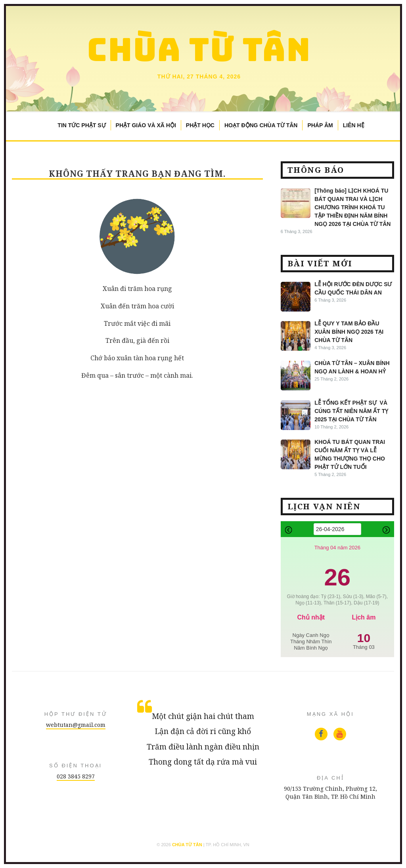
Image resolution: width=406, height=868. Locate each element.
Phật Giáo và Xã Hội (146, 125)
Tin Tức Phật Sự (81, 125)
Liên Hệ (354, 125)
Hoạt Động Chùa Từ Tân (261, 125)
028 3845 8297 (76, 776)
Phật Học (200, 125)
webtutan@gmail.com (76, 725)
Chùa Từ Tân (199, 50)
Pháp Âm (320, 125)
